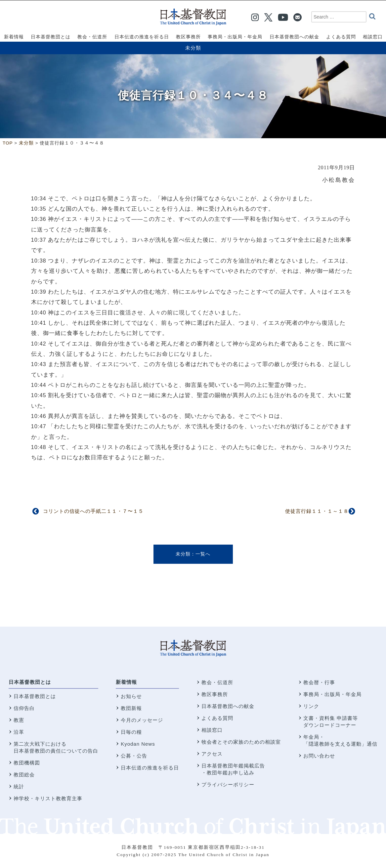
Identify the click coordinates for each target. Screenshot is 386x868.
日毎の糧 (131, 732)
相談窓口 (212, 730)
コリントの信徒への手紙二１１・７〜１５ (93, 511)
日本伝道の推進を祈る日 (150, 768)
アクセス (212, 754)
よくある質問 (217, 718)
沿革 (19, 732)
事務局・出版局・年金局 (332, 694)
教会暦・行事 (319, 682)
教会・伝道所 (217, 682)
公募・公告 (134, 756)
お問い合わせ (319, 756)
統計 (19, 786)
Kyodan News (138, 744)
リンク (311, 706)
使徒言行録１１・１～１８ (317, 511)
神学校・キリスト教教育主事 (48, 798)
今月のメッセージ (142, 720)
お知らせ (131, 696)
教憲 (19, 720)
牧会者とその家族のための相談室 (241, 742)
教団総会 (24, 775)
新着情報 (126, 682)
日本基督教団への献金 (228, 706)
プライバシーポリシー (228, 785)
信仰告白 (24, 708)
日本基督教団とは (30, 682)
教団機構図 (27, 763)
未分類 (193, 48)
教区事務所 (215, 694)
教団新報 (131, 708)
